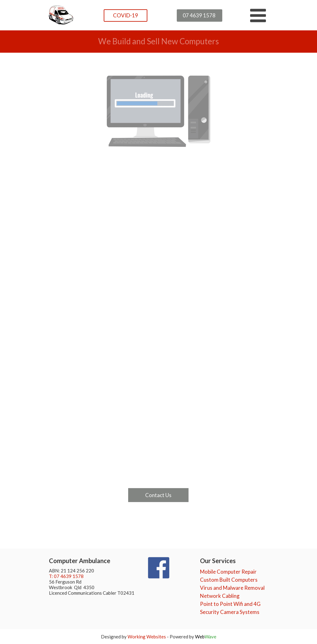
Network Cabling (220, 596)
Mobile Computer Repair (228, 572)
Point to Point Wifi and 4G (230, 604)
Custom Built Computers (229, 580)
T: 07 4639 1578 (66, 576)
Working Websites (147, 637)
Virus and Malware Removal (232, 588)
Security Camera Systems (230, 612)
